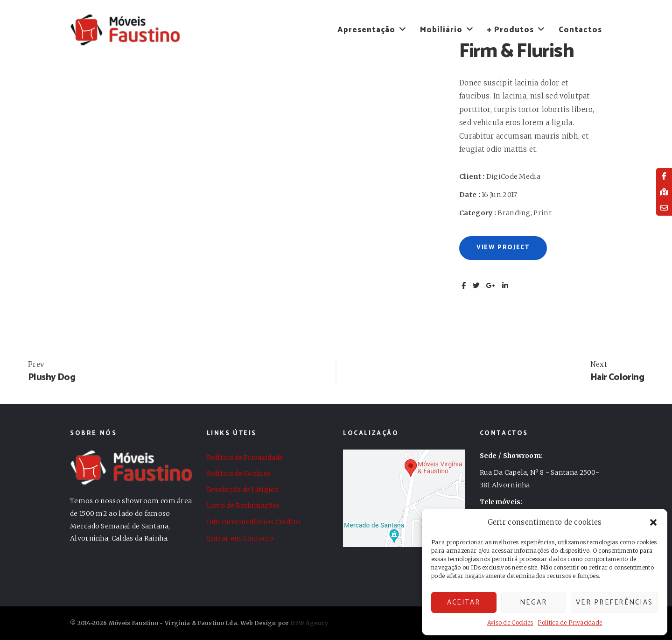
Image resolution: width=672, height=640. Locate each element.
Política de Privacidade (570, 622)
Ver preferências (614, 602)
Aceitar (464, 602)
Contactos (580, 30)
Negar (533, 602)
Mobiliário (441, 30)
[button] (653, 522)
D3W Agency (309, 623)
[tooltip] (664, 176)
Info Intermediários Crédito (254, 522)
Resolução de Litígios (243, 490)
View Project (503, 248)
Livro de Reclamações (243, 506)
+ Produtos (510, 30)
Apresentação (366, 30)
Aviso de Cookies (510, 622)
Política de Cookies (239, 473)
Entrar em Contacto (240, 538)
